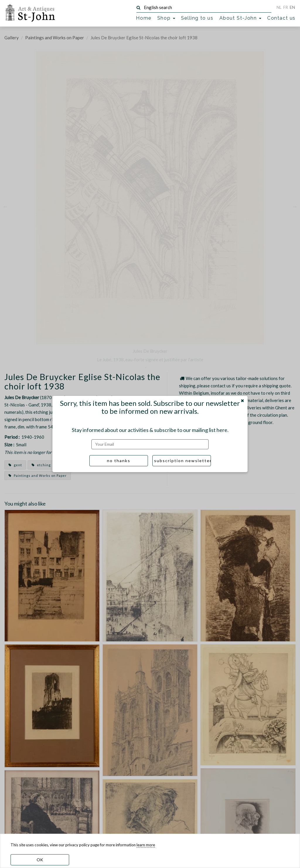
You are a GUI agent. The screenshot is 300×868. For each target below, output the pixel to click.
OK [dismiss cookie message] (40, 860)
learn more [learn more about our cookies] (146, 845)
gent (15, 465)
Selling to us (197, 18)
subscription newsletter (183, 461)
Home (144, 18)
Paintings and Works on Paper (55, 38)
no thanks (119, 461)
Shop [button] (166, 18)
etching (41, 465)
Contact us (281, 18)
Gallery (12, 38)
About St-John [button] (240, 18)
